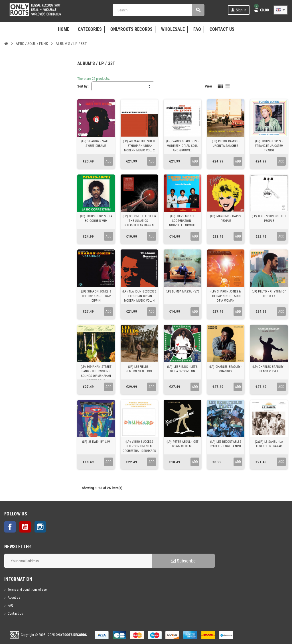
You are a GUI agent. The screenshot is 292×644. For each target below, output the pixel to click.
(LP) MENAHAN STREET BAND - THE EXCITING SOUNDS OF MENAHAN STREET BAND (96, 374)
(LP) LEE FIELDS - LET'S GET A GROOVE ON (182, 369)
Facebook (10, 527)
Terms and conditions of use (27, 590)
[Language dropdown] (281, 10)
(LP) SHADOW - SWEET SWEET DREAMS (96, 144)
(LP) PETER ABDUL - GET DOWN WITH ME (183, 444)
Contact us (15, 613)
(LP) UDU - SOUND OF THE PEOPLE (269, 219)
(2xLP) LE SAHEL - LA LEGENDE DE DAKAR (269, 444)
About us (14, 598)
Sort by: (83, 86)
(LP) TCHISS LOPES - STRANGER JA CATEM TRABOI (269, 146)
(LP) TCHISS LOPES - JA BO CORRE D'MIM (96, 219)
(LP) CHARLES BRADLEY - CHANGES (226, 369)
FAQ (10, 606)
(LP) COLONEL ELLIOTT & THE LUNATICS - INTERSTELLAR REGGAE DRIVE (139, 223)
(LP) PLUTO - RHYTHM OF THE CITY (269, 294)
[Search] (158, 10)
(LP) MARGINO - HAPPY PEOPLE (226, 219)
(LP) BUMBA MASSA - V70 (182, 291)
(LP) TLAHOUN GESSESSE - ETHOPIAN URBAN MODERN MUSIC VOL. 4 (139, 296)
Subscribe (183, 561)
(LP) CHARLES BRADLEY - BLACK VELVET (269, 369)
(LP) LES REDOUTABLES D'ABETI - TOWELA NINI (226, 444)
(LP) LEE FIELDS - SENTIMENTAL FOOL (139, 369)
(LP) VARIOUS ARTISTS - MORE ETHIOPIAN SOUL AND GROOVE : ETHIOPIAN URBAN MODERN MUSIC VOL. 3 (182, 150)
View (208, 86)
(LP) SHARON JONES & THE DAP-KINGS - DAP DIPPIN (96, 296)
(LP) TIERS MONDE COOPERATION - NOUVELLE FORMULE (183, 221)
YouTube (25, 527)
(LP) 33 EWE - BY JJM (96, 442)
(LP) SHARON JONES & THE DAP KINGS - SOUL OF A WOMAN (226, 296)
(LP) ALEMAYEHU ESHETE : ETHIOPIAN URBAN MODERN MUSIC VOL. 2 (139, 146)
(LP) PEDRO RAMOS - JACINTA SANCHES (226, 144)
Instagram (40, 527)
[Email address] (78, 561)
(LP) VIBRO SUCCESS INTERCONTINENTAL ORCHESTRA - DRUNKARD (139, 446)
